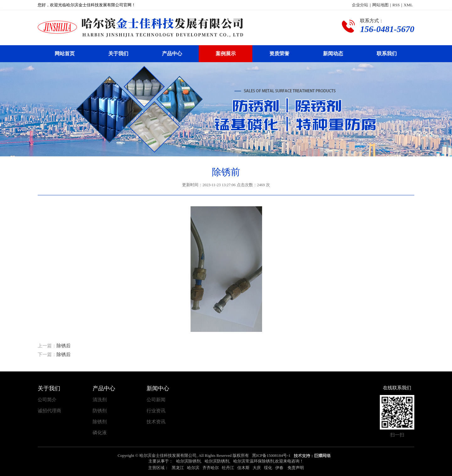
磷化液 (100, 433)
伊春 (279, 468)
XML (408, 5)
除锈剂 (100, 422)
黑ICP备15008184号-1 (271, 455)
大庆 (257, 468)
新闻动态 (333, 54)
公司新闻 (156, 400)
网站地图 (380, 5)
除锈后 (64, 346)
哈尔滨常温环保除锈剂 (254, 461)
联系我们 (387, 54)
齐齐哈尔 (211, 468)
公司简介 (47, 400)
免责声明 (296, 468)
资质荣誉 (279, 54)
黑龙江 (178, 468)
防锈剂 (100, 411)
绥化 (268, 468)
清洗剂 (100, 400)
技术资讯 (156, 422)
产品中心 (172, 54)
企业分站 (360, 5)
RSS (396, 5)
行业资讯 (156, 411)
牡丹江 (228, 468)
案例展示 (226, 54)
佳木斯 (243, 468)
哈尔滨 (193, 468)
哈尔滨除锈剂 (188, 461)
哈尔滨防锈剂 (217, 461)
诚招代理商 (49, 411)
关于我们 (118, 54)
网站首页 (65, 54)
